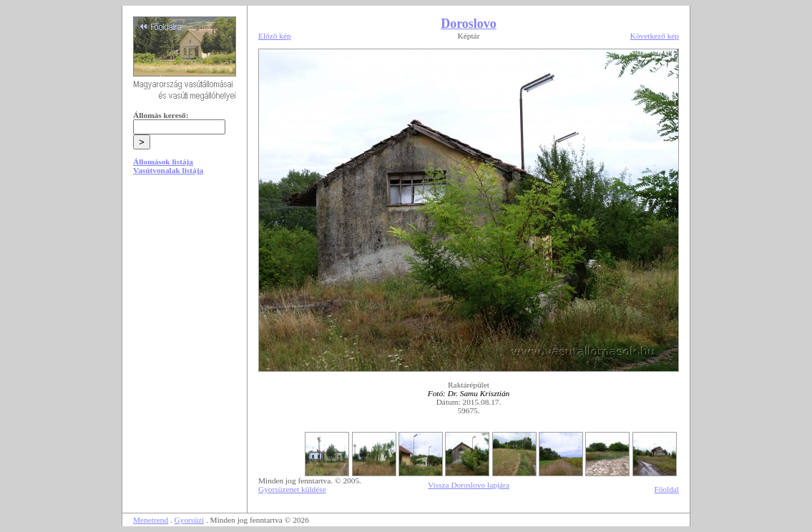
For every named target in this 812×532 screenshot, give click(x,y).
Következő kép (655, 36)
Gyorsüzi (190, 520)
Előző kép (275, 36)
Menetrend (151, 520)
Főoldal (666, 489)
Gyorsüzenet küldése (292, 489)
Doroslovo (469, 24)
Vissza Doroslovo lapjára (469, 485)
